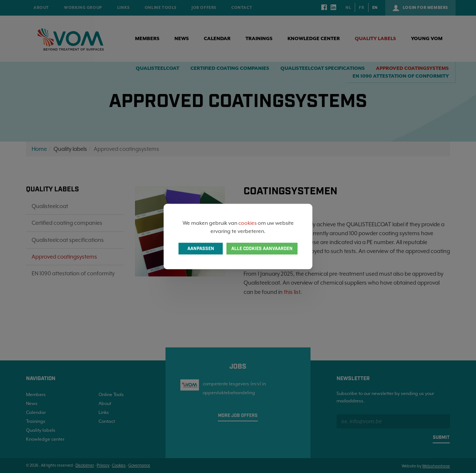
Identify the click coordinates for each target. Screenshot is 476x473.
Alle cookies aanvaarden (262, 249)
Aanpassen (201, 249)
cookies (247, 223)
